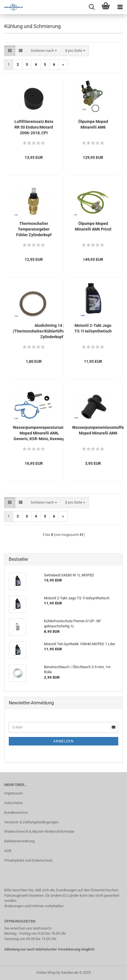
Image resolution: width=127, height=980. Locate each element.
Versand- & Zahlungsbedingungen (31, 822)
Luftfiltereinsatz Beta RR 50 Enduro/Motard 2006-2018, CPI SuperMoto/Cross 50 (34, 127)
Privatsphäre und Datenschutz (28, 860)
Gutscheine (13, 803)
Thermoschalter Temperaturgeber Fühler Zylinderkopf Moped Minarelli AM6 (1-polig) (34, 229)
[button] (10, 51)
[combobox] (44, 51)
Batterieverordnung (19, 841)
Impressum (13, 793)
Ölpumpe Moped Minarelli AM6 (93, 124)
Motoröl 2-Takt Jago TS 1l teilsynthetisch (93, 328)
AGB (8, 851)
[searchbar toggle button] (92, 7)
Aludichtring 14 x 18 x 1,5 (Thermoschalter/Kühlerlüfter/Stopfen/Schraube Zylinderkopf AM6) (57, 331)
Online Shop (46, 972)
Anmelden (63, 741)
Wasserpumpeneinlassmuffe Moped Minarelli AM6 (98, 430)
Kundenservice (16, 812)
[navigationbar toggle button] (120, 7)
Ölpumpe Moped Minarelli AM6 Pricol (93, 226)
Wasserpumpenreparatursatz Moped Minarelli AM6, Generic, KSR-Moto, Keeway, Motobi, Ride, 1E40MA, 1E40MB (39, 433)
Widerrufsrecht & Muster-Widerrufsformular (39, 831)
